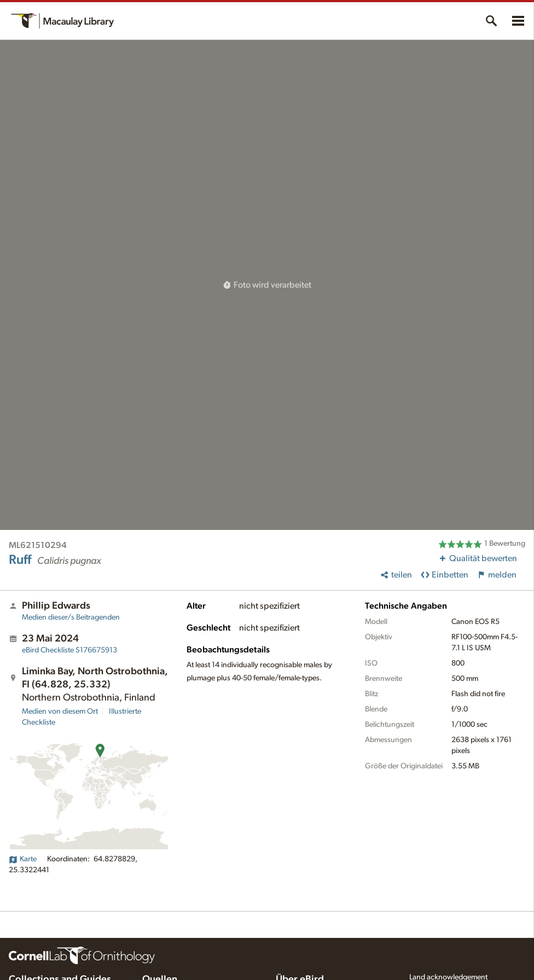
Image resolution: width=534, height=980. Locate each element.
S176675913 (69, 650)
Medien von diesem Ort (60, 711)
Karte (23, 859)
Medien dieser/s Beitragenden (71, 617)
